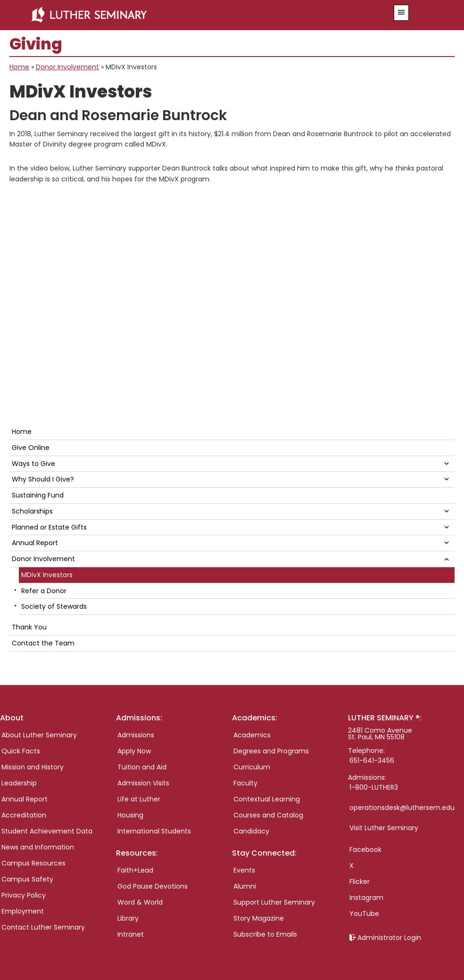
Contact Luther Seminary (43, 927)
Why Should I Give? (43, 479)
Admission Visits (143, 783)
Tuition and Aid (142, 767)
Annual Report (35, 543)
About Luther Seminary (39, 735)
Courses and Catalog (268, 815)
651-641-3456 (372, 760)
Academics (252, 735)
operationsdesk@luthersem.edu (402, 808)
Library (128, 918)
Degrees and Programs (271, 751)
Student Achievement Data (47, 831)
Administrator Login (389, 938)
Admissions (136, 735)
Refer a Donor (44, 591)
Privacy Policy (24, 895)
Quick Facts (21, 751)
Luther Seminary (195, 15)
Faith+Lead (135, 870)
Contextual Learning (267, 799)
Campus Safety (27, 879)
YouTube (364, 914)
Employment (23, 911)
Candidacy (251, 831)
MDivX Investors (47, 575)
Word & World (140, 902)
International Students (154, 831)
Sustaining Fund (38, 495)
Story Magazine (259, 918)
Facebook (365, 849)
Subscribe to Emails (265, 934)
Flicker (360, 882)
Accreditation (24, 815)
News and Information (38, 847)
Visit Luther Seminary (384, 828)
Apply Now (134, 751)
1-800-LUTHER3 (374, 787)
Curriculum (252, 767)
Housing (130, 815)
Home (19, 67)
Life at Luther (139, 799)
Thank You (29, 627)
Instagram (366, 898)
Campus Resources (33, 863)
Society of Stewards (54, 606)
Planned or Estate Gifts (49, 527)
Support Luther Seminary (274, 902)
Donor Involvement (67, 67)
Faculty (245, 783)
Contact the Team (43, 643)
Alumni (245, 886)
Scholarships (32, 511)
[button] (401, 13)
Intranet (131, 934)
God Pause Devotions (153, 886)
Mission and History (33, 767)
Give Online (31, 448)
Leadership (19, 783)
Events (244, 870)
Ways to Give (33, 464)
